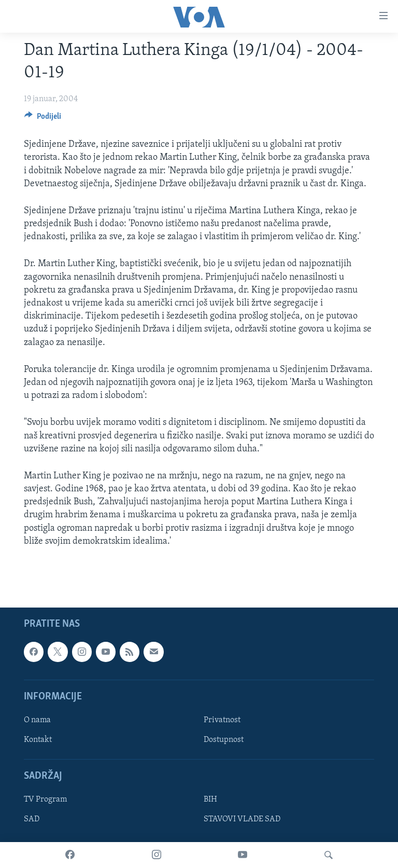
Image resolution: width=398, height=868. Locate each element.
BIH (210, 800)
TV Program (45, 800)
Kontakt (38, 740)
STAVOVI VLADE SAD (242, 819)
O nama (37, 720)
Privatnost (222, 720)
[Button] (43, 119)
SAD (32, 819)
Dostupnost (224, 740)
